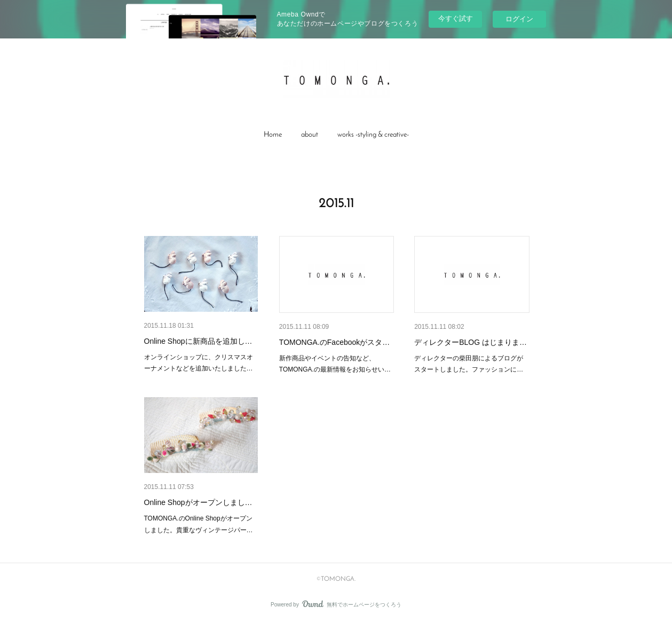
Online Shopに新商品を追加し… (198, 341)
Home (273, 135)
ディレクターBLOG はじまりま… (471, 342)
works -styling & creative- (373, 135)
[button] (273, 135)
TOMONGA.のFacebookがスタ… (334, 342)
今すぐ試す (456, 18)
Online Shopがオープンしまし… (198, 502)
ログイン (519, 19)
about (310, 135)
